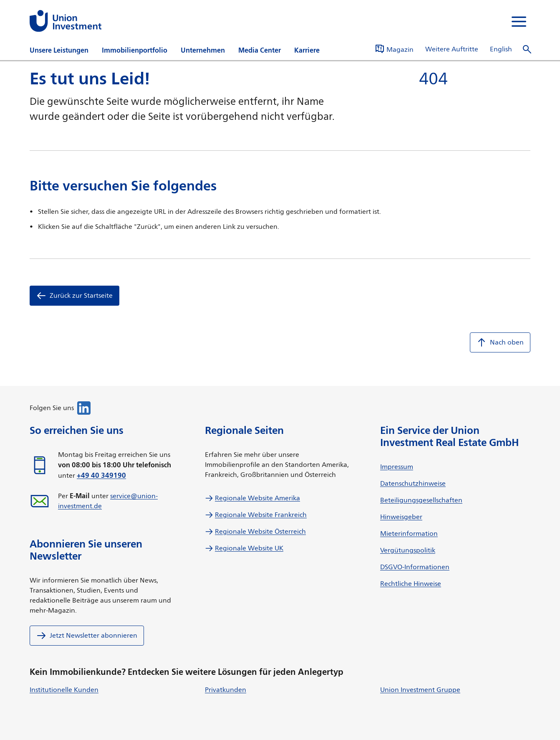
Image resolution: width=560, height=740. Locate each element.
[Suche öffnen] (527, 49)
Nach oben (500, 342)
